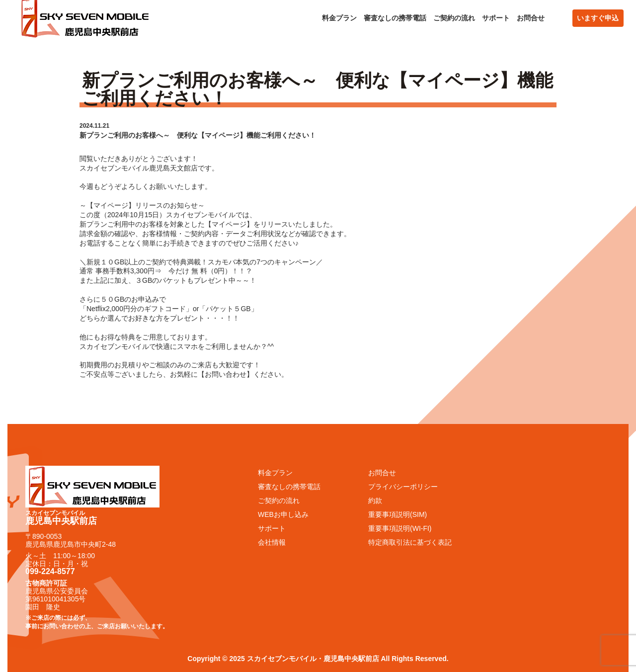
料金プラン (339, 18)
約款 (375, 501)
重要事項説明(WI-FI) (400, 528)
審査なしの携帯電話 (395, 18)
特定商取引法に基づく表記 (410, 542)
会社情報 (272, 542)
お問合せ (531, 18)
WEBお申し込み (283, 514)
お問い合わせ (226, 374)
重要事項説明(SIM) (397, 514)
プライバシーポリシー (403, 487)
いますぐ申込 (598, 18)
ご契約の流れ (454, 18)
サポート (496, 18)
